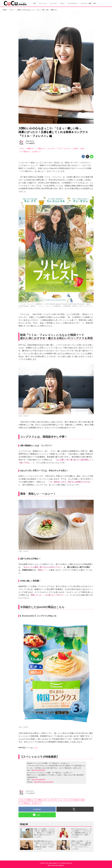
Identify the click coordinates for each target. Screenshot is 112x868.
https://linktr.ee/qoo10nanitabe (44, 782)
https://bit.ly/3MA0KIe (38, 780)
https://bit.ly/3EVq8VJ (38, 770)
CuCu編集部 (30, 143)
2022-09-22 (30, 141)
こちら (35, 748)
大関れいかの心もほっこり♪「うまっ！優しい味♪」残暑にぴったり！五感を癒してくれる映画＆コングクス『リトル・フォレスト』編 (53, 132)
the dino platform (58, 865)
